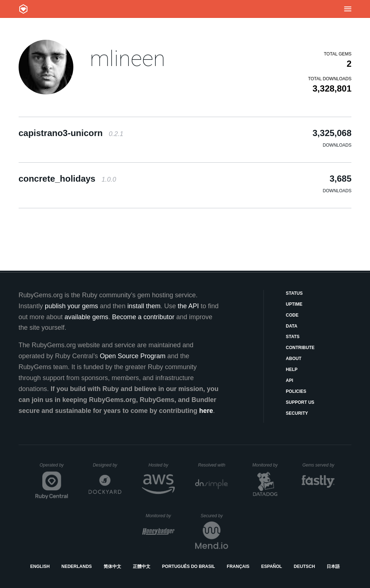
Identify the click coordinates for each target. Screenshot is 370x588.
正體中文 (142, 566)
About (294, 359)
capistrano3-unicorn (71, 133)
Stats (293, 337)
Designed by (107, 465)
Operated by (54, 468)
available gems (86, 317)
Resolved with (213, 465)
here (206, 411)
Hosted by (162, 465)
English (40, 566)
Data (292, 326)
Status (294, 293)
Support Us (300, 402)
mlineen (128, 59)
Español (272, 566)
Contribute (300, 348)
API (289, 380)
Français (238, 566)
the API (188, 306)
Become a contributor (143, 317)
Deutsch (304, 566)
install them (144, 306)
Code (292, 315)
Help (292, 370)
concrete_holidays (67, 179)
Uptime (294, 304)
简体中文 (112, 566)
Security (297, 413)
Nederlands (76, 566)
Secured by (214, 516)
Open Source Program (133, 356)
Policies (296, 391)
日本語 (333, 566)
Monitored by (267, 465)
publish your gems (72, 306)
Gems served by (319, 465)
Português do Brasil (188, 566)
